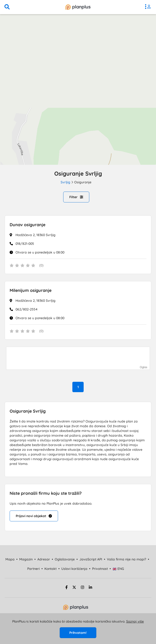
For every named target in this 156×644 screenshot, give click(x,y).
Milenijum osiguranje (31, 290)
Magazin (26, 559)
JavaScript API (91, 559)
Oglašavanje (65, 559)
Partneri (33, 569)
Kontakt (51, 569)
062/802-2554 (27, 309)
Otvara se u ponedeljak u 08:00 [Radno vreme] (40, 252)
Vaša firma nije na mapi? (127, 559)
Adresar (44, 559)
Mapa (10, 559)
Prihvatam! (78, 633)
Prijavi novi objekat (34, 516)
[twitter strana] (74, 588)
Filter (76, 197)
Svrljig (65, 182)
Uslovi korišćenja (74, 569)
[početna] (78, 7)
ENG (118, 569)
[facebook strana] (66, 588)
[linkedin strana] (90, 588)
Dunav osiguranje (27, 225)
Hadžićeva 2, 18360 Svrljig (35, 235)
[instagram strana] (82, 588)
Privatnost (100, 569)
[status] (78, 266)
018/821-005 (25, 244)
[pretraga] (7, 7)
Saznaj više (135, 621)
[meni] (149, 7)
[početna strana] (76, 609)
